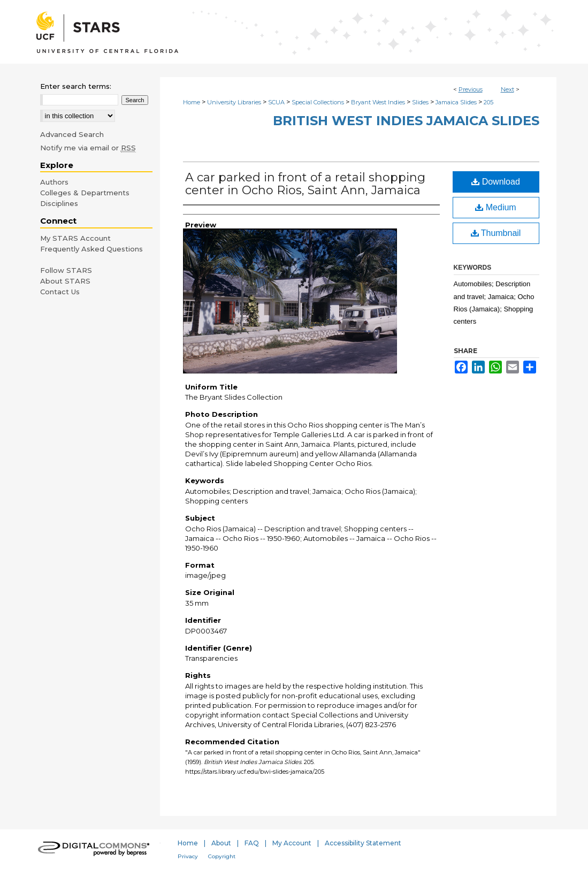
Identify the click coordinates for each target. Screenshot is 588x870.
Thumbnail (496, 233)
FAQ (252, 843)
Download (496, 182)
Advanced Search (72, 134)
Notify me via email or (88, 148)
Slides (420, 102)
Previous (471, 89)
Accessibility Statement (363, 843)
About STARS (65, 281)
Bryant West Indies (378, 102)
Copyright (222, 856)
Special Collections (318, 102)
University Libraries (234, 102)
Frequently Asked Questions (91, 249)
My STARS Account (75, 238)
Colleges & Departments (85, 193)
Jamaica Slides (456, 102)
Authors (54, 182)
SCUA (276, 102)
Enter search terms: (76, 86)
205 (488, 102)
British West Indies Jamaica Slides (406, 121)
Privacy (188, 856)
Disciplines (59, 203)
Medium (495, 207)
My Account (292, 843)
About (221, 843)
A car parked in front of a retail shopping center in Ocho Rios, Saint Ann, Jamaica (305, 184)
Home (192, 102)
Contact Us (60, 292)
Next (507, 89)
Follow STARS (66, 270)
